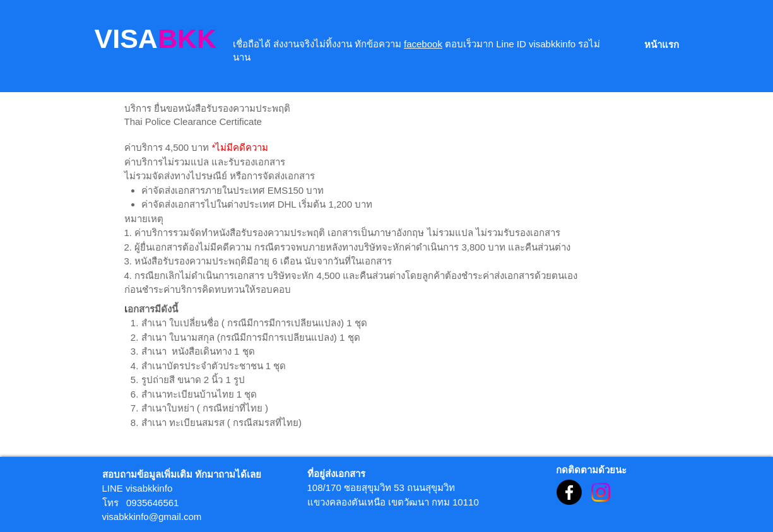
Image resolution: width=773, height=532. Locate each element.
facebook (423, 44)
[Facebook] (569, 492)
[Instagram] (601, 492)
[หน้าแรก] (662, 44)
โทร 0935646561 (141, 503)
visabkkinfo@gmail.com (152, 517)
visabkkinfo (149, 488)
